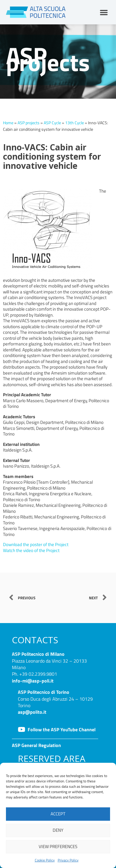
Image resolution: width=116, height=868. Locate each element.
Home (8, 123)
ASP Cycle (52, 123)
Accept (58, 814)
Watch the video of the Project (31, 550)
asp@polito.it (32, 712)
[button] (104, 12)
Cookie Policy (45, 860)
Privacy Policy (68, 860)
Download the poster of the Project (36, 544)
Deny (58, 830)
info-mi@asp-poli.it (33, 681)
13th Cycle (75, 123)
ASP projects (29, 123)
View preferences (58, 846)
